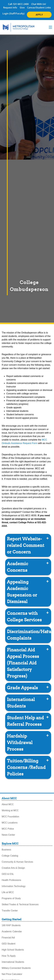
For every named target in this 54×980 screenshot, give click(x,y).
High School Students (13, 950)
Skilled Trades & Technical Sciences (20, 904)
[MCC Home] (19, 27)
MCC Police (8, 829)
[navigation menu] (50, 27)
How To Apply (9, 956)
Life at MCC (8, 892)
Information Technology (14, 886)
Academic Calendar (12, 931)
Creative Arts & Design (13, 868)
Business (6, 850)
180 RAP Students (11, 925)
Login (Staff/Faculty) (13, 13)
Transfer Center (10, 911)
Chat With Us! (39, 4)
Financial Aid (8, 938)
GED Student (8, 944)
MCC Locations (10, 823)
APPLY (39, 15)
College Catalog (10, 856)
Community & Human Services (17, 862)
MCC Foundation (10, 817)
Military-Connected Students (16, 968)
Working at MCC (10, 810)
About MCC (8, 804)
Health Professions (11, 880)
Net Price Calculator (12, 974)
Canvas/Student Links (39, 8)
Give (22, 8)
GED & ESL (8, 874)
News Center (8, 835)
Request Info (10, 8)
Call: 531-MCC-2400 (18, 4)
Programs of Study (11, 898)
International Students (13, 962)
